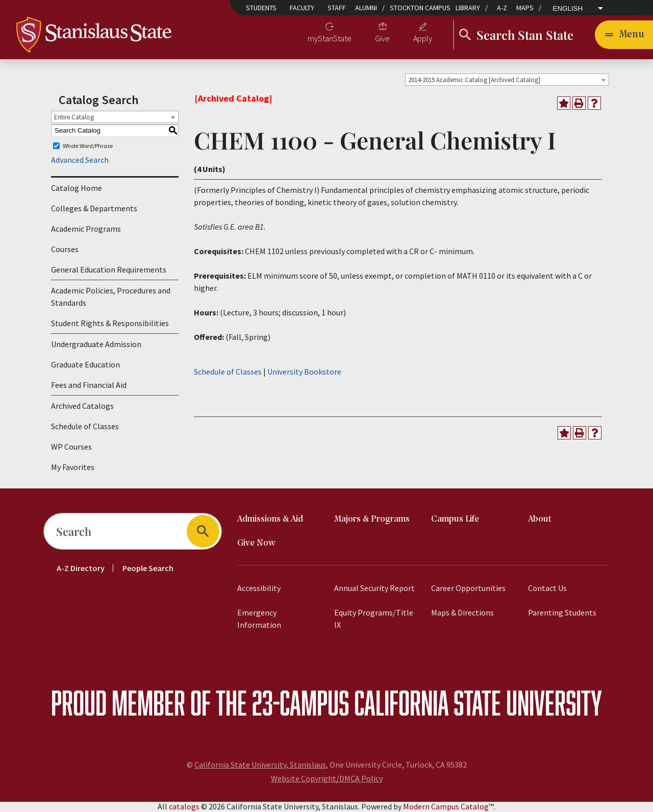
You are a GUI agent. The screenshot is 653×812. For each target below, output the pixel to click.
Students (261, 8)
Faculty (302, 8)
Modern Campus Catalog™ (448, 807)
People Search (148, 569)
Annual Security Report (374, 588)
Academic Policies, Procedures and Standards (111, 297)
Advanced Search (80, 160)
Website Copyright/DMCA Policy (327, 779)
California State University (478, 703)
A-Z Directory (81, 569)
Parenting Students (562, 613)
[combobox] (507, 80)
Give (382, 39)
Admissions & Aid (270, 520)
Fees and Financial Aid (89, 385)
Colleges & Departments (94, 209)
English (568, 9)
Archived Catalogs (82, 406)
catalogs (184, 807)
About (540, 520)
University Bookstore (304, 372)
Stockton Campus (420, 8)
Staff (337, 8)
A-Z (502, 8)
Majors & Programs (372, 520)
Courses (65, 250)
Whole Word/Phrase (88, 146)
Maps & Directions (462, 613)
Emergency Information (259, 619)
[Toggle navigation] (624, 35)
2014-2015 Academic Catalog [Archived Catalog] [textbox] (474, 80)
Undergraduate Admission (96, 345)
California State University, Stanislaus (260, 765)
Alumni (366, 8)
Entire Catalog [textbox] (74, 118)
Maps (525, 8)
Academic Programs (86, 229)
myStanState (330, 39)
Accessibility (259, 588)
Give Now (256, 544)
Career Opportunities (468, 588)
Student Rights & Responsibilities (110, 324)
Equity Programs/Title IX (374, 619)
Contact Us (547, 588)
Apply (423, 39)
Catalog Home (77, 188)
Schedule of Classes (85, 427)
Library (468, 8)
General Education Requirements (109, 270)
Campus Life (455, 520)
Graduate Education (85, 365)
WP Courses (71, 447)
